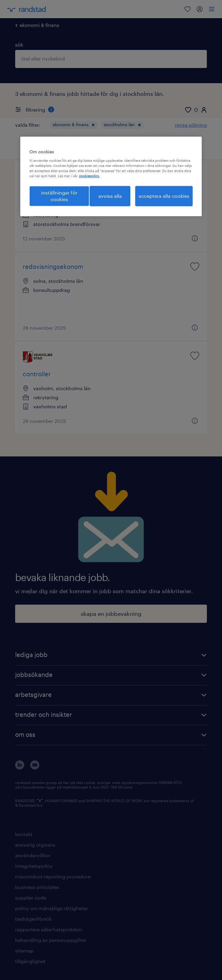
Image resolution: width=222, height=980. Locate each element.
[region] (111, 176)
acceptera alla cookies (164, 196)
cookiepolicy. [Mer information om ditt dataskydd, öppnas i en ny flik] (89, 176)
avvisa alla (110, 196)
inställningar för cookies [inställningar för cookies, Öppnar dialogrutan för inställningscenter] (59, 196)
